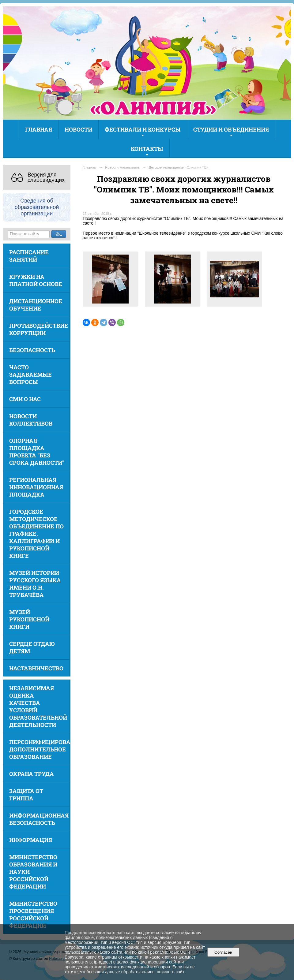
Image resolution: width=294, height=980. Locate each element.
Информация (31, 840)
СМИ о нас (25, 399)
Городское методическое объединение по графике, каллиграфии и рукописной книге (36, 534)
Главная (39, 129)
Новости (78, 129)
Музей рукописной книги (29, 619)
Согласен (223, 952)
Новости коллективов (31, 420)
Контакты (147, 149)
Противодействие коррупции (39, 329)
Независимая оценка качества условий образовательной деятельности (38, 706)
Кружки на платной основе (36, 280)
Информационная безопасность (39, 819)
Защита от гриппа (26, 795)
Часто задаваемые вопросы (30, 374)
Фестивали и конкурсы (143, 129)
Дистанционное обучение (36, 305)
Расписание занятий (29, 256)
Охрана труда (32, 774)
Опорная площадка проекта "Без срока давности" (37, 452)
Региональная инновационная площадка (36, 487)
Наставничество (36, 668)
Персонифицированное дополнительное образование (40, 749)
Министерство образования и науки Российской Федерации (33, 872)
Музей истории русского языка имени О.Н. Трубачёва (35, 584)
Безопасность (32, 350)
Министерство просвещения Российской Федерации (33, 915)
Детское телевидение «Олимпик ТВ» (179, 167)
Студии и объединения (231, 129)
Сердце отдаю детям (32, 647)
